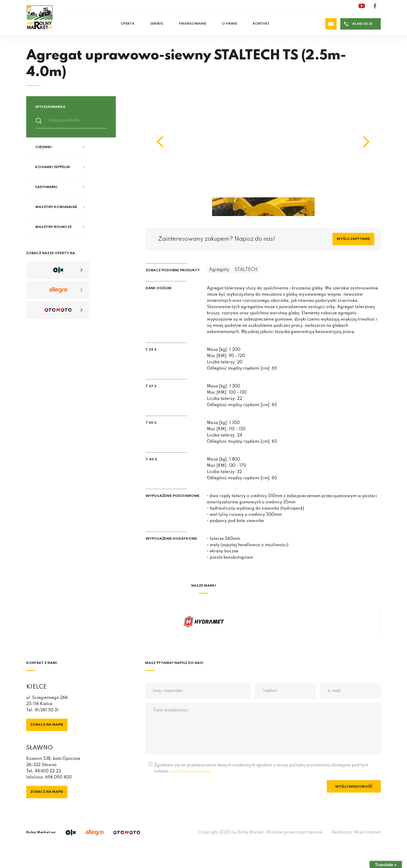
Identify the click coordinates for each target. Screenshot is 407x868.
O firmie (230, 24)
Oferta (128, 24)
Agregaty (219, 270)
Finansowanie (193, 24)
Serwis (157, 24)
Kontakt (261, 24)
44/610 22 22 (48, 771)
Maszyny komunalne (56, 207)
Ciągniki (43, 147)
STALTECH (246, 270)
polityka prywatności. (192, 772)
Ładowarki (46, 187)
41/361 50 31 (46, 710)
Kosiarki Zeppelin (53, 167)
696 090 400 (58, 777)
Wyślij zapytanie (353, 239)
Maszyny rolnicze (54, 227)
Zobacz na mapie (47, 725)
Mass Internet (367, 832)
